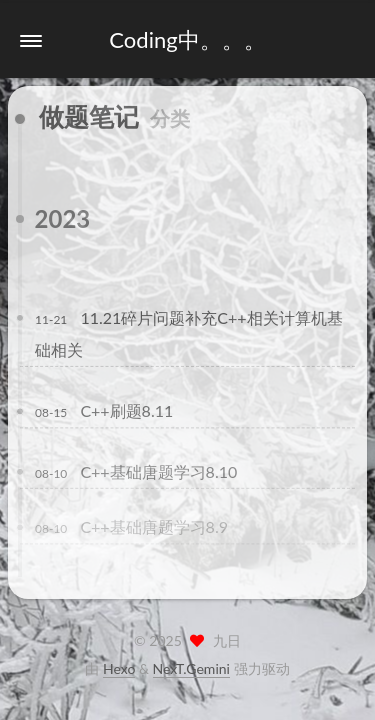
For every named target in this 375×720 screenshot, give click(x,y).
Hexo (119, 668)
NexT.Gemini (191, 668)
